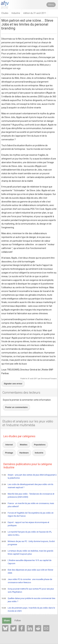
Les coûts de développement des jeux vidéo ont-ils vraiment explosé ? (27, 486)
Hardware (24, 453)
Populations (40, 445)
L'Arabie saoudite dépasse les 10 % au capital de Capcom (26, 562)
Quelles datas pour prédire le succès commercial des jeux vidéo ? (28, 600)
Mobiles (24, 445)
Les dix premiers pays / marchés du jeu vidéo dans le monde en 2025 (28, 609)
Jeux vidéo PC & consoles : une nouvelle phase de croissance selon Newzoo (27, 581)
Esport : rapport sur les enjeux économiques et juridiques (25, 524)
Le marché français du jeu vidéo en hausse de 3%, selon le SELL (27, 533)
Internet (9, 445)
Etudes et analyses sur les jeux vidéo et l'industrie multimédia (28, 423)
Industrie (39, 453)
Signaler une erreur (13, 384)
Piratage (9, 453)
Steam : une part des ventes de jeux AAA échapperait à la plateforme (29, 476)
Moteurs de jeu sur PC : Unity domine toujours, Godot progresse (28, 543)
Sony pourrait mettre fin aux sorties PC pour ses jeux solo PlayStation (28, 590)
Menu (51, 5)
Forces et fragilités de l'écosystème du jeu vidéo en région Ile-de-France (28, 514)
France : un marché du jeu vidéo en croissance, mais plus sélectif (28, 505)
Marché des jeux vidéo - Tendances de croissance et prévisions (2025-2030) (28, 495)
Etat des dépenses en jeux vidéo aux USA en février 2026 (27, 571)
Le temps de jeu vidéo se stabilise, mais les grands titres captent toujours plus (27, 552)
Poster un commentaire (16, 407)
